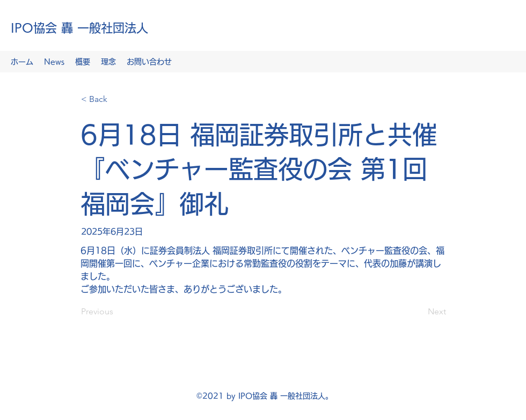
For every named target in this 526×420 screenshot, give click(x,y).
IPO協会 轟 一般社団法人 (79, 28)
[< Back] (116, 99)
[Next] (419, 312)
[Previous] (116, 312)
